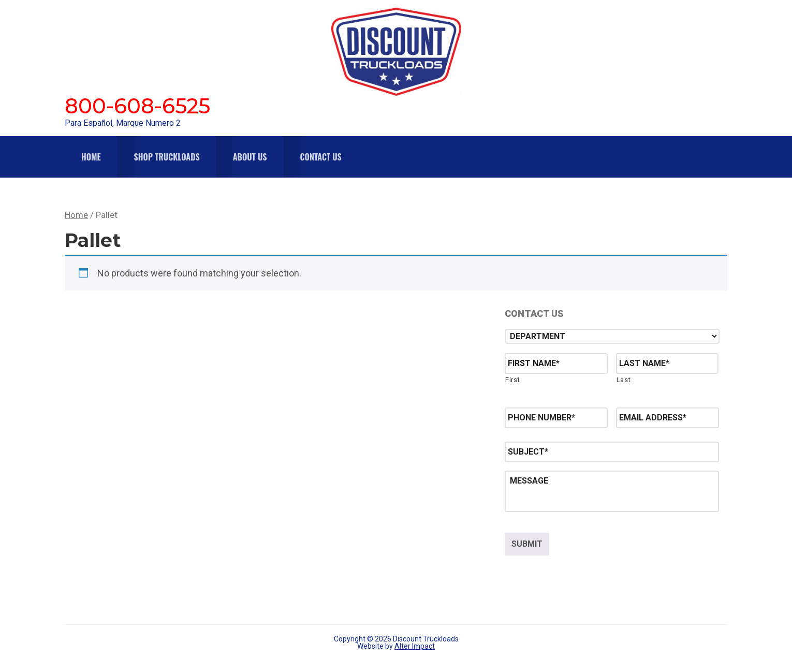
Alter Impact (415, 645)
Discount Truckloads (396, 52)
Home (76, 215)
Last (624, 380)
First (512, 380)
